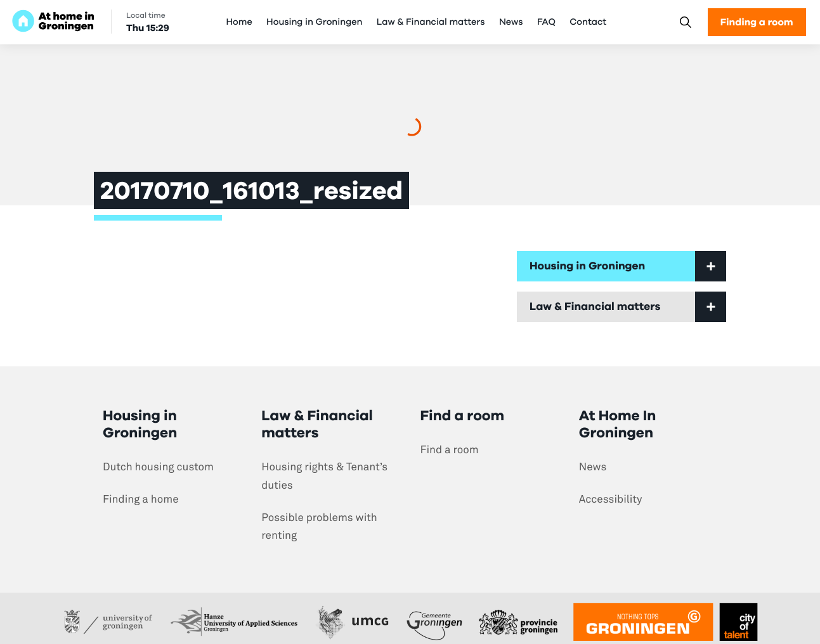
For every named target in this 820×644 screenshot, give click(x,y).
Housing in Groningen (314, 22)
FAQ (546, 22)
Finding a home (141, 499)
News (511, 22)
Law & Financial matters (431, 22)
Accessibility (611, 499)
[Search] (685, 23)
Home (239, 22)
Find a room (450, 450)
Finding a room (757, 22)
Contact (588, 22)
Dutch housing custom (158, 467)
